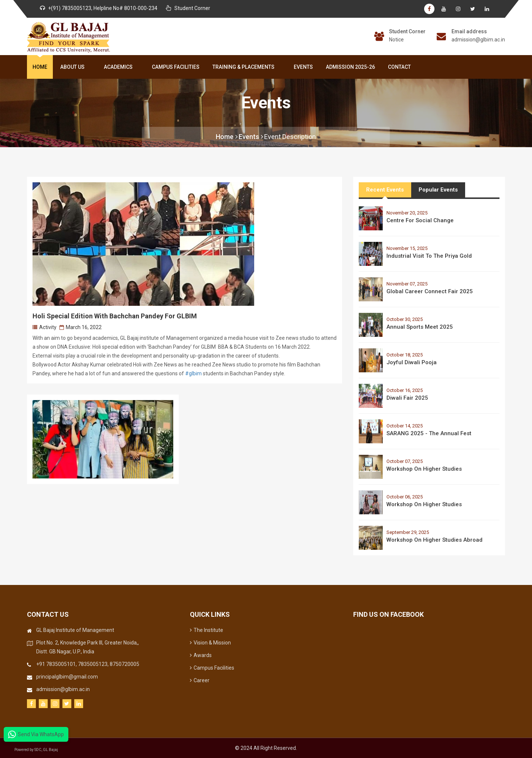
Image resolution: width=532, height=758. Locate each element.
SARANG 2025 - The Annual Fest (429, 433)
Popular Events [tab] (438, 190)
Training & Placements (245, 67)
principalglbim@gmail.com (67, 677)
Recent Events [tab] (385, 190)
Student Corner (407, 31)
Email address (469, 31)
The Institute (207, 630)
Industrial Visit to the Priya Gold (429, 256)
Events (303, 67)
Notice (396, 40)
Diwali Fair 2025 (407, 398)
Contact (399, 67)
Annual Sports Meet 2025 (420, 327)
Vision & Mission (210, 643)
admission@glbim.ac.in (478, 40)
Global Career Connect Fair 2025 (430, 291)
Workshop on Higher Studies (424, 469)
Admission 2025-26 (350, 67)
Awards (201, 655)
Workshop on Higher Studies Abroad (434, 540)
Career (200, 680)
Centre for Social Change (420, 220)
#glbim (193, 373)
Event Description (290, 137)
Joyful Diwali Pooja (412, 362)
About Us (74, 67)
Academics (120, 67)
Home (40, 67)
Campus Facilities (176, 67)
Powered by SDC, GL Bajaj (37, 750)
